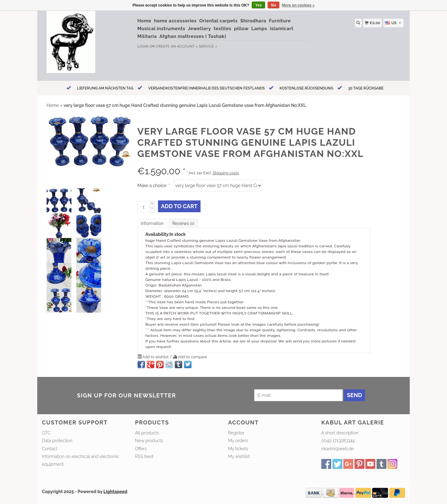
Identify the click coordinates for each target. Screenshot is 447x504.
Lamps (259, 29)
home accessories (175, 21)
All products (147, 433)
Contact (50, 449)
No (273, 5)
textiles (222, 29)
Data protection (57, 441)
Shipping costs (226, 173)
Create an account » (177, 46)
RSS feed (144, 456)
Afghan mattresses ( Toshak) (193, 36)
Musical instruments (161, 29)
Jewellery (199, 29)
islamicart (282, 29)
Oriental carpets (219, 21)
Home (144, 21)
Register (236, 433)
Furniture (280, 21)
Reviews (183, 223)
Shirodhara (253, 21)
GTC (46, 433)
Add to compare (190, 357)
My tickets (238, 449)
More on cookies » (298, 5)
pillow (241, 29)
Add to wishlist (154, 357)
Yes (258, 5)
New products (149, 441)
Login (143, 46)
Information (152, 223)
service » (208, 46)
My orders (238, 441)
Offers (141, 449)
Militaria (147, 36)
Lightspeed (115, 492)
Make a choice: (154, 186)
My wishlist (239, 456)
